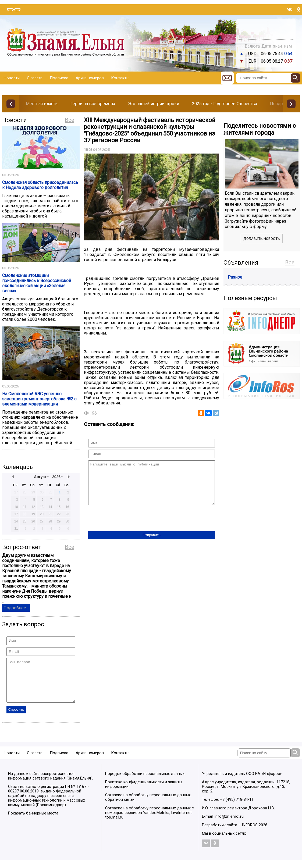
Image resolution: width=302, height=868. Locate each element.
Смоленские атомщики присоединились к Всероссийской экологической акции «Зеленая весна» (37, 283)
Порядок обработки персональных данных (145, 782)
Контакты (120, 78)
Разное (235, 277)
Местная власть (42, 104)
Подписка (59, 78)
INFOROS (250, 833)
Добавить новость (262, 239)
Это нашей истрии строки (154, 104)
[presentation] (129, 527)
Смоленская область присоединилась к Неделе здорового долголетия (40, 185)
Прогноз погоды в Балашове (266, 27)
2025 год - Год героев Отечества (225, 104)
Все (70, 120)
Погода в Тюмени (266, 32)
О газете (35, 78)
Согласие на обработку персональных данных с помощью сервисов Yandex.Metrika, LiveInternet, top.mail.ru (150, 821)
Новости (12, 78)
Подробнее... (16, 608)
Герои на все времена (93, 104)
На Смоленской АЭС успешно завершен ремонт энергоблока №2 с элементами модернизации (39, 399)
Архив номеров (90, 78)
